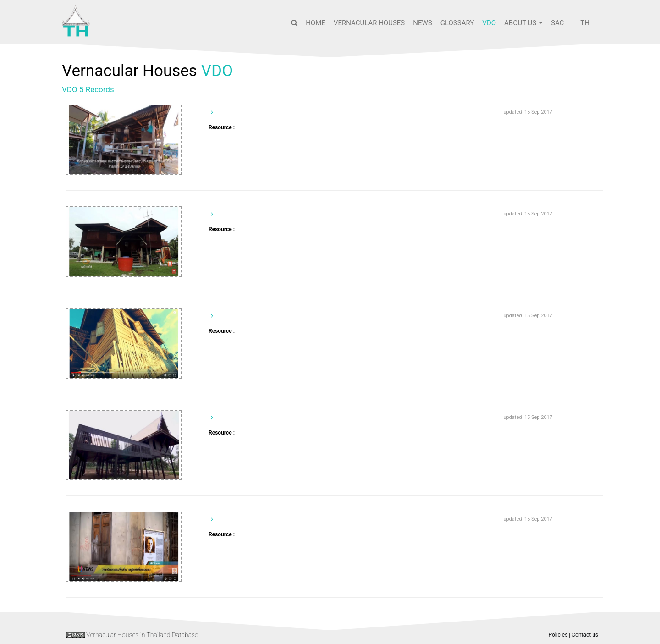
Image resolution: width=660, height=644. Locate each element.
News (422, 23)
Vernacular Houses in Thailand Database (142, 635)
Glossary (457, 23)
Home (316, 23)
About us (523, 23)
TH (585, 23)
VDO (489, 23)
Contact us (585, 635)
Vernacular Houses (369, 23)
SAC (557, 23)
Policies (558, 635)
